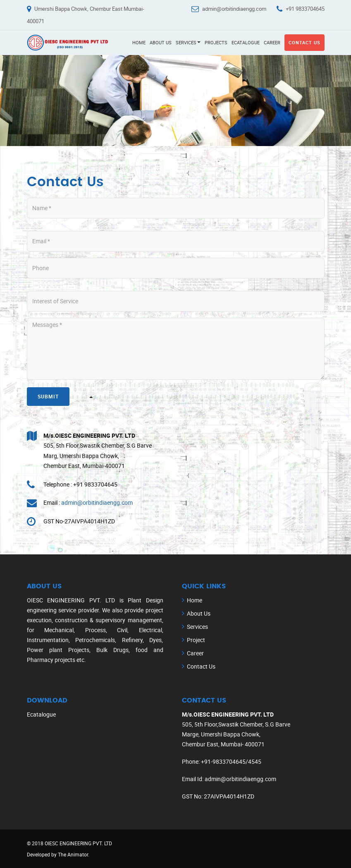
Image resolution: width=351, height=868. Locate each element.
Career (272, 42)
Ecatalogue (246, 42)
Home (139, 42)
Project (196, 640)
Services (188, 42)
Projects (216, 42)
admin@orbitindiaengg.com (234, 9)
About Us (161, 42)
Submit (48, 396)
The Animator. (74, 854)
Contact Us (304, 42)
